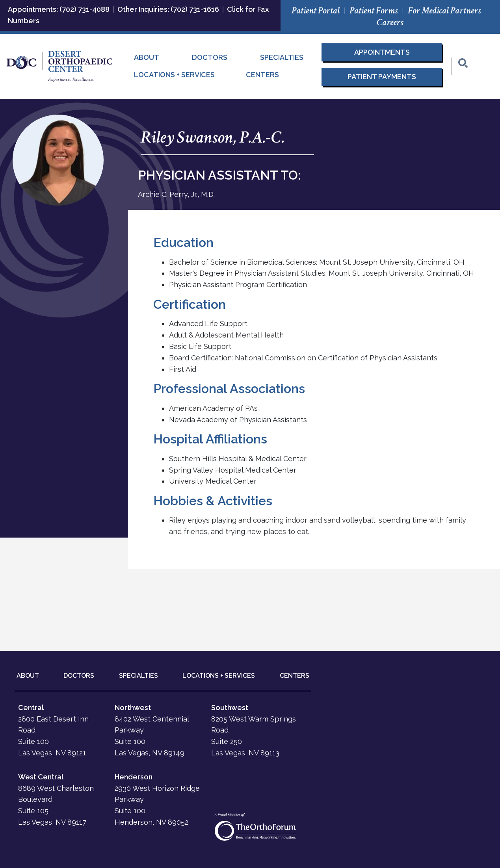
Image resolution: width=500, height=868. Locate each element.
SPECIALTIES (138, 676)
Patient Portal (316, 10)
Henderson (134, 777)
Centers (262, 75)
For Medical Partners (444, 10)
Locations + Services (174, 75)
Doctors (210, 57)
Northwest (133, 708)
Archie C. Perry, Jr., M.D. (176, 194)
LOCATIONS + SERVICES (219, 676)
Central (31, 708)
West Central (41, 777)
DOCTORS (79, 676)
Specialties (282, 57)
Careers (390, 22)
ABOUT (28, 676)
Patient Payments (382, 77)
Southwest (230, 708)
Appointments (382, 52)
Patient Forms (374, 10)
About (147, 57)
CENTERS (295, 676)
